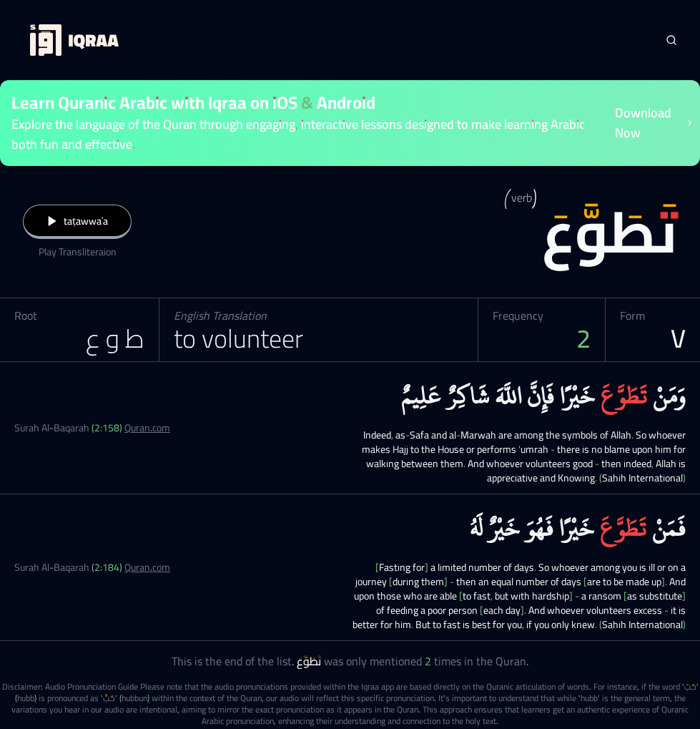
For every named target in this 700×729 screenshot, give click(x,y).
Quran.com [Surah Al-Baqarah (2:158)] (147, 428)
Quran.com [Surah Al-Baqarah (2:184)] (147, 567)
